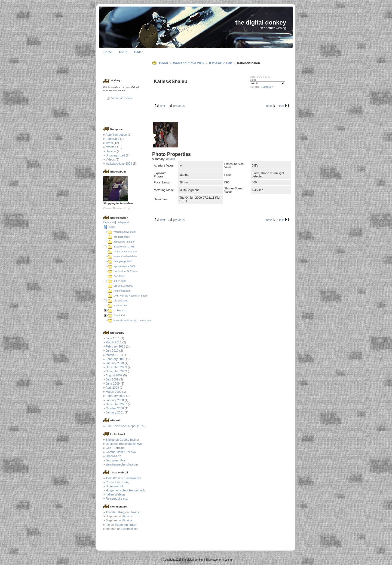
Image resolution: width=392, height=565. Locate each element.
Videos (110, 159)
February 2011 (115, 346)
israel (109, 143)
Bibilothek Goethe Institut (122, 440)
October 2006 (115, 408)
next (269, 106)
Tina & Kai (119, 315)
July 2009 (112, 379)
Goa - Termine (115, 448)
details (170, 159)
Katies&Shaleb (221, 63)
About (123, 52)
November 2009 (116, 371)
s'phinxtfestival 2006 (125, 266)
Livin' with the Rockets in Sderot (131, 296)
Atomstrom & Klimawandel (123, 478)
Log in (228, 560)
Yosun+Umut (120, 306)
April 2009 (112, 388)
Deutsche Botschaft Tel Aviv (124, 444)
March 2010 (114, 355)
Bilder (139, 52)
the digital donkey (261, 22)
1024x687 (267, 87)
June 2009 (113, 383)
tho (108, 525)
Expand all (109, 222)
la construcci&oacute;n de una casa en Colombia (140, 320)
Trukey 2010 (120, 310)
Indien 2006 (120, 281)
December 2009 (116, 367)
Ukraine (111, 151)
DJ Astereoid (114, 486)
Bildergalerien (214, 560)
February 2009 (115, 396)
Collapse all (123, 222)
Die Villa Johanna (123, 286)
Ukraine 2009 (121, 301)
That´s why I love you (125, 252)
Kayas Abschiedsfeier (125, 256)
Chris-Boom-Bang (117, 482)
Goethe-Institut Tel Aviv (121, 452)
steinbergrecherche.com (122, 464)
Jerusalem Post (116, 460)
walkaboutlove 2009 (119, 164)
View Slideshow (122, 98)
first (163, 106)
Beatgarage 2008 (123, 261)
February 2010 (115, 359)
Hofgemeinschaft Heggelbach (125, 490)
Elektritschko (130, 529)
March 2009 (114, 392)
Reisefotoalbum (122, 291)
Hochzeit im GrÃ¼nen (125, 271)
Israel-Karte (113, 456)
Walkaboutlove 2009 (189, 63)
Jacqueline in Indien (124, 242)
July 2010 (112, 351)
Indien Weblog (115, 494)
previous (179, 106)
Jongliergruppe (122, 237)
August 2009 (114, 375)
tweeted (111, 147)
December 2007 (116, 404)
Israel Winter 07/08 (124, 247)
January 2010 (115, 363)
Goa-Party (119, 276)
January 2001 (115, 412)
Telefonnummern (126, 525)
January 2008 (115, 400)
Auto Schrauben (116, 135)
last (281, 106)
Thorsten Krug (115, 512)
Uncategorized (115, 155)
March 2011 (114, 342)
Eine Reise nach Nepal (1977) (126, 426)
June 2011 (113, 338)
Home (108, 52)
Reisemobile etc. (117, 498)
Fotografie (112, 139)
